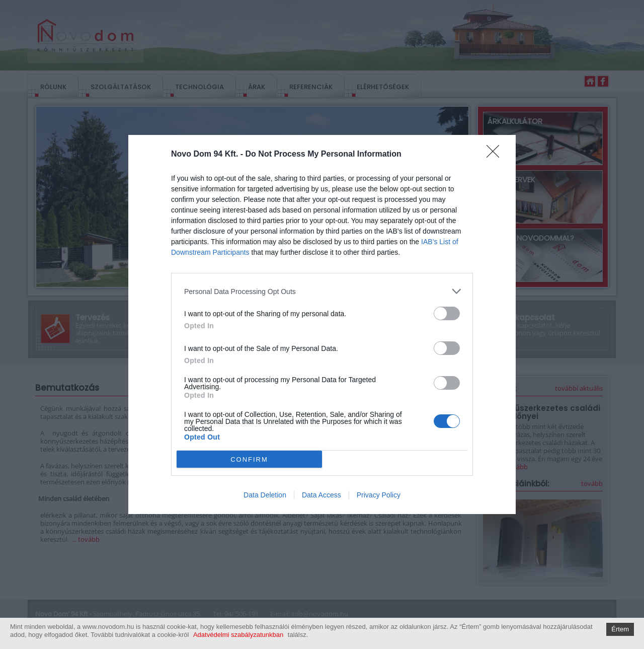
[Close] (496, 155)
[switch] (447, 313)
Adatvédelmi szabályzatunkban (238, 635)
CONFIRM (249, 459)
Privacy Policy (379, 495)
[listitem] (322, 291)
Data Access (321, 495)
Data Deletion (265, 495)
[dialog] (322, 324)
